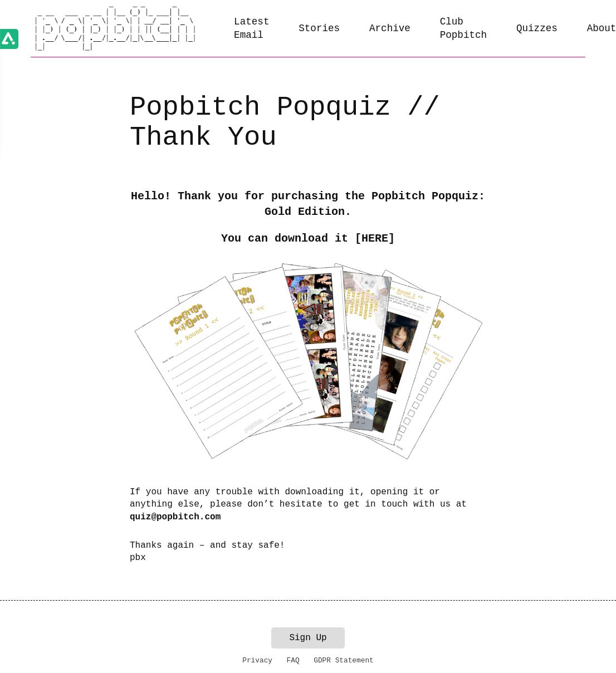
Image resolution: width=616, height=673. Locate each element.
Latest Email (251, 29)
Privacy (257, 660)
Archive (390, 28)
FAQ (293, 660)
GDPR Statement (344, 660)
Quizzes (537, 28)
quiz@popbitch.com (175, 517)
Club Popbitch (463, 29)
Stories (319, 28)
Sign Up (308, 638)
